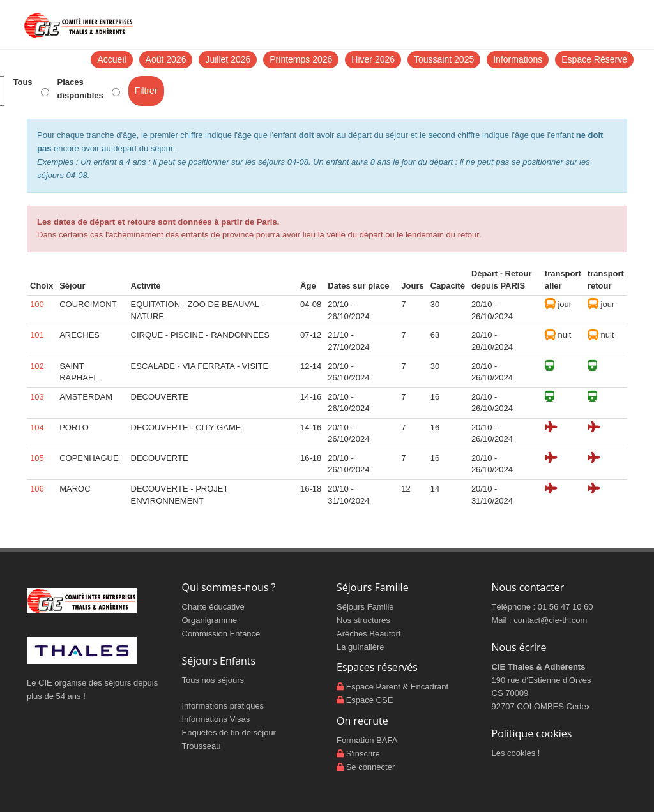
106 (37, 489)
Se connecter (371, 767)
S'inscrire (363, 754)
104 (37, 427)
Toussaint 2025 (444, 59)
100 (37, 304)
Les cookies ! (516, 753)
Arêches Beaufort (369, 634)
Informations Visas (216, 719)
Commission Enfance (221, 634)
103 (37, 397)
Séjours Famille (365, 607)
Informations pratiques (223, 706)
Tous (22, 82)
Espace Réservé (594, 59)
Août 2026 (166, 59)
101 (37, 335)
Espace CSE (370, 700)
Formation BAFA (367, 740)
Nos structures (363, 620)
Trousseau (202, 746)
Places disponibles (80, 89)
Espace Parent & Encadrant (397, 687)
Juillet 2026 (228, 59)
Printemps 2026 (301, 59)
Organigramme (210, 620)
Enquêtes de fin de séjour (229, 733)
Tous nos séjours (213, 680)
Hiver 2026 (373, 59)
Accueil (111, 59)
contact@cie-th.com (550, 620)
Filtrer (146, 91)
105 (37, 458)
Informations (518, 59)
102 (37, 366)
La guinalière (360, 647)
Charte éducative (213, 607)
